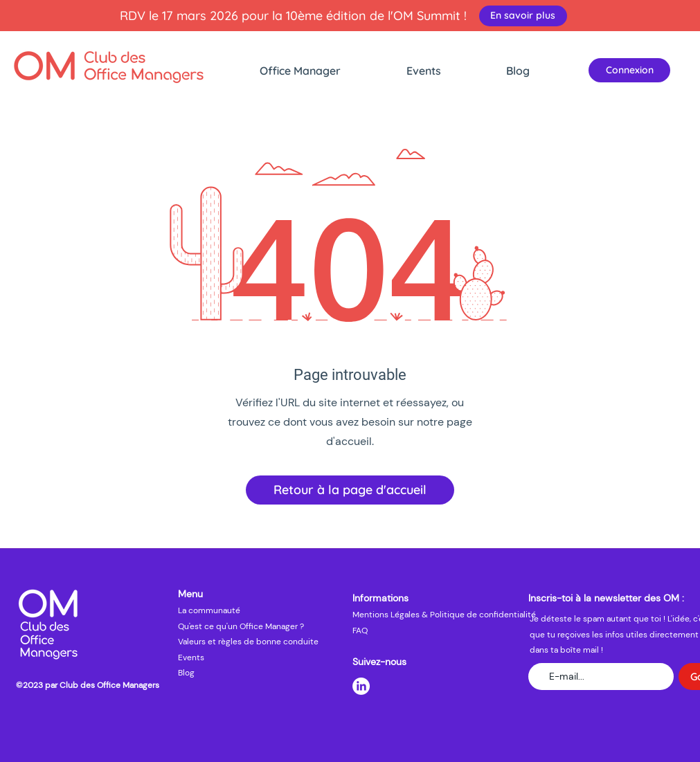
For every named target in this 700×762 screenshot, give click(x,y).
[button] (326, 71)
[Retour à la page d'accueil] (350, 490)
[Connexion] (629, 70)
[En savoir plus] (523, 16)
